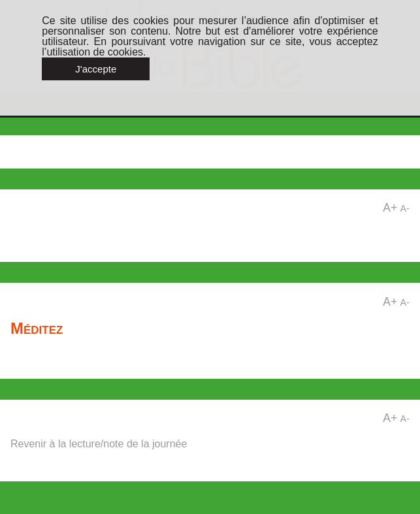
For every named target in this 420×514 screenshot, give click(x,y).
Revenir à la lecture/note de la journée (99, 444)
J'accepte (96, 69)
